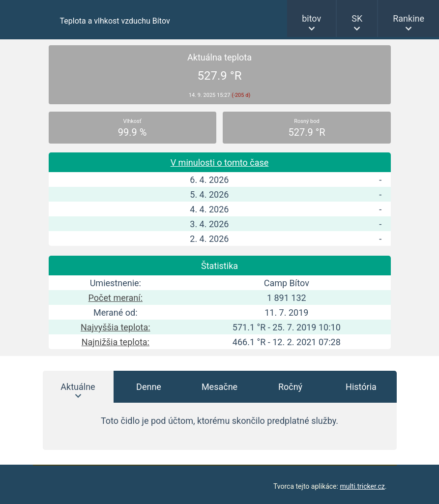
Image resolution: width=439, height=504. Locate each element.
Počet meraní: (116, 298)
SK (357, 18)
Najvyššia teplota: (116, 327)
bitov (311, 18)
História (361, 387)
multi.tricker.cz (362, 486)
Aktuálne (78, 387)
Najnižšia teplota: (116, 342)
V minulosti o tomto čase (220, 163)
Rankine (409, 18)
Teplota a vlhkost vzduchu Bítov (115, 21)
